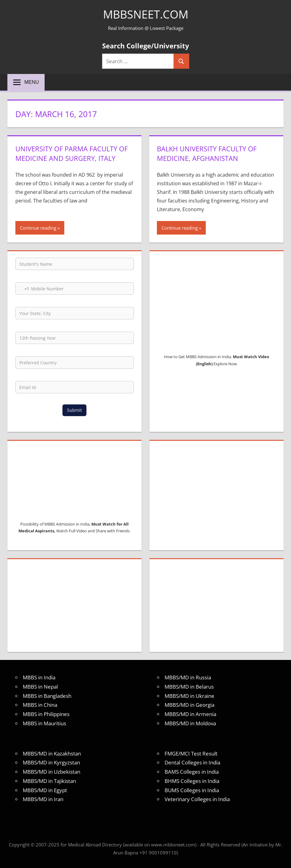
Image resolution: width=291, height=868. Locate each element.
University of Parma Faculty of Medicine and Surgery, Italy (72, 153)
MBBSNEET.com (146, 14)
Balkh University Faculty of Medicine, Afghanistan (207, 153)
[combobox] (22, 289)
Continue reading (38, 228)
